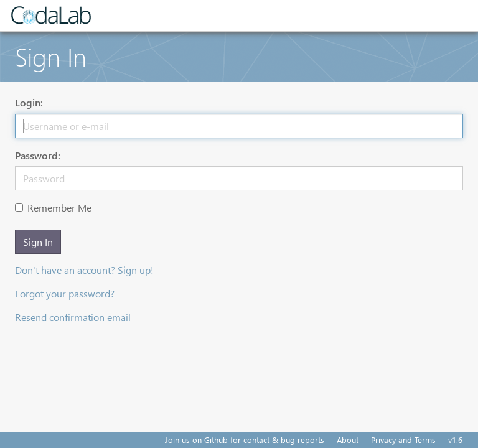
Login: (29, 102)
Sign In (38, 242)
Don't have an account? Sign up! (84, 270)
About (348, 440)
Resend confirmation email (73, 317)
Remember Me (53, 208)
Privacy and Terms (403, 440)
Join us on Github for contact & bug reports (245, 440)
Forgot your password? (65, 293)
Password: (38, 155)
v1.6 (455, 440)
